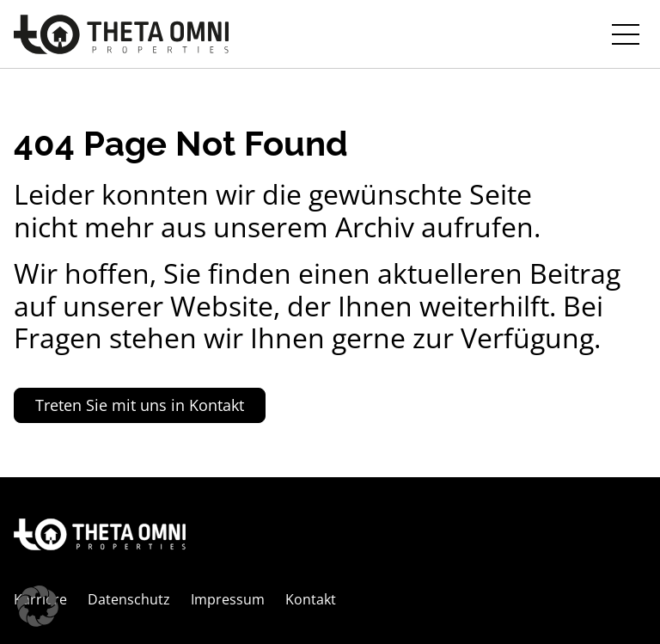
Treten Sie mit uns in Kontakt (140, 405)
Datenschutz (129, 599)
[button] (38, 606)
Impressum (228, 599)
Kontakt (311, 599)
